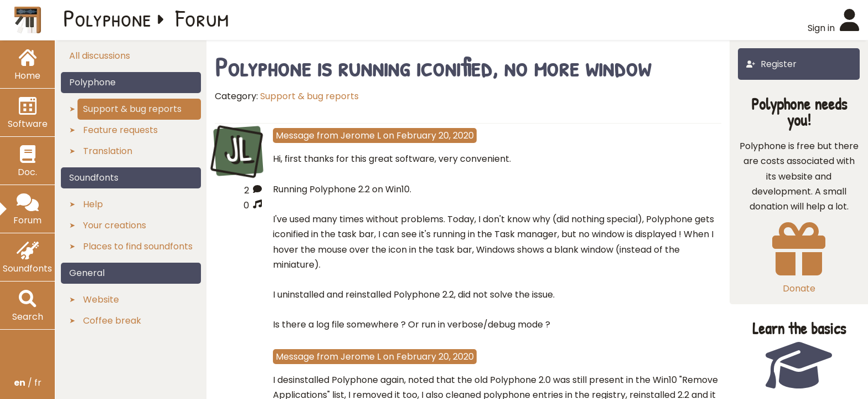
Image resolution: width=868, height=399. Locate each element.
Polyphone (107, 18)
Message (295, 135)
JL (238, 149)
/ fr (28, 383)
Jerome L (361, 135)
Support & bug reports (309, 96)
